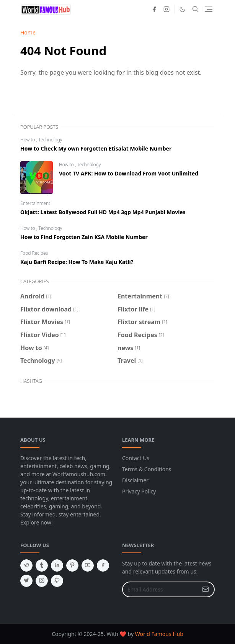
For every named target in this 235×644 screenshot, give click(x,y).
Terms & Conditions (147, 469)
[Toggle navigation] (209, 9)
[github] (57, 581)
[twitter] (26, 581)
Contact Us (136, 458)
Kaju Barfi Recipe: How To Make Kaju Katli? (77, 262)
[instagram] (166, 9)
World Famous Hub (159, 634)
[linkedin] (57, 565)
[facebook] (154, 9)
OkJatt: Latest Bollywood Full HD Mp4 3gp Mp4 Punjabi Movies (103, 212)
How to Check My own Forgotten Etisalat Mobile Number (96, 148)
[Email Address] (160, 589)
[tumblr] (42, 565)
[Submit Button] (206, 589)
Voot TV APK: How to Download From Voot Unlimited (129, 173)
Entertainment (35, 203)
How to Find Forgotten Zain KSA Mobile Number (84, 237)
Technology (51, 140)
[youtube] (88, 565)
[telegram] (26, 565)
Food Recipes (34, 253)
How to (28, 140)
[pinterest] (72, 565)
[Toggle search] (196, 9)
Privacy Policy (139, 491)
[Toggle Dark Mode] (182, 9)
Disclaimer (135, 480)
